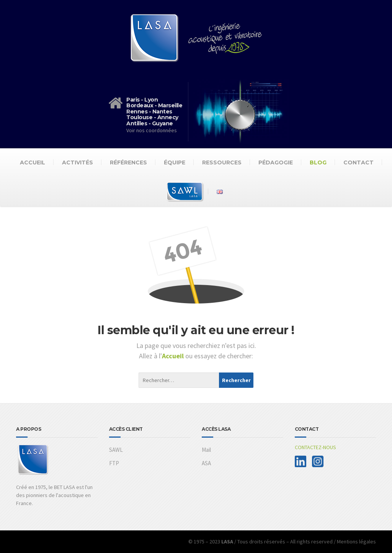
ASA (206, 463)
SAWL (116, 450)
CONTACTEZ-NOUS (315, 447)
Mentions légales (356, 542)
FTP (114, 463)
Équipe (175, 162)
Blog (318, 162)
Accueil (33, 162)
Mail (206, 450)
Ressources (222, 162)
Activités (78, 162)
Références (128, 162)
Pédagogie (276, 162)
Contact (359, 162)
